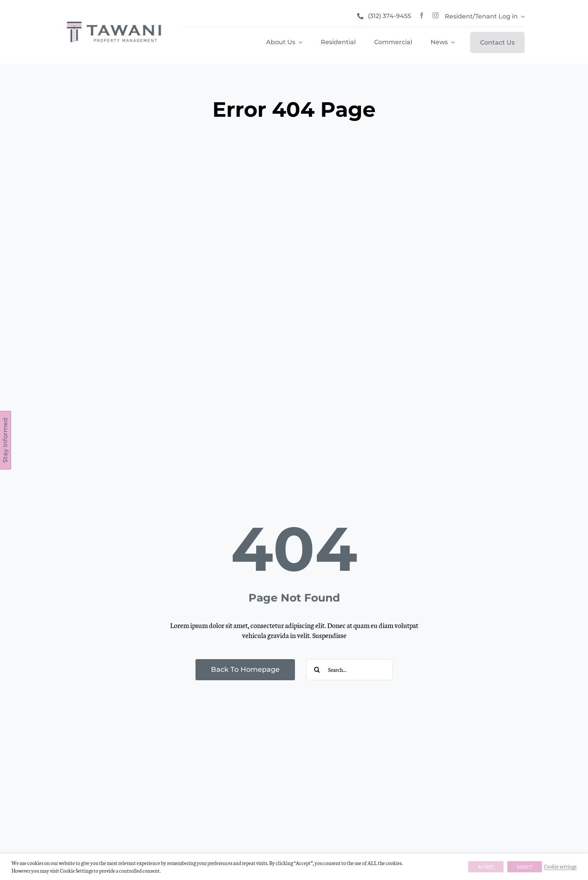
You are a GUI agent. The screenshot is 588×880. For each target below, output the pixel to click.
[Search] (317, 670)
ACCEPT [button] (486, 867)
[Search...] (350, 670)
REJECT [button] (525, 867)
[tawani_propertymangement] (114, 22)
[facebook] (422, 15)
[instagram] (436, 15)
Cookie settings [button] (560, 866)
